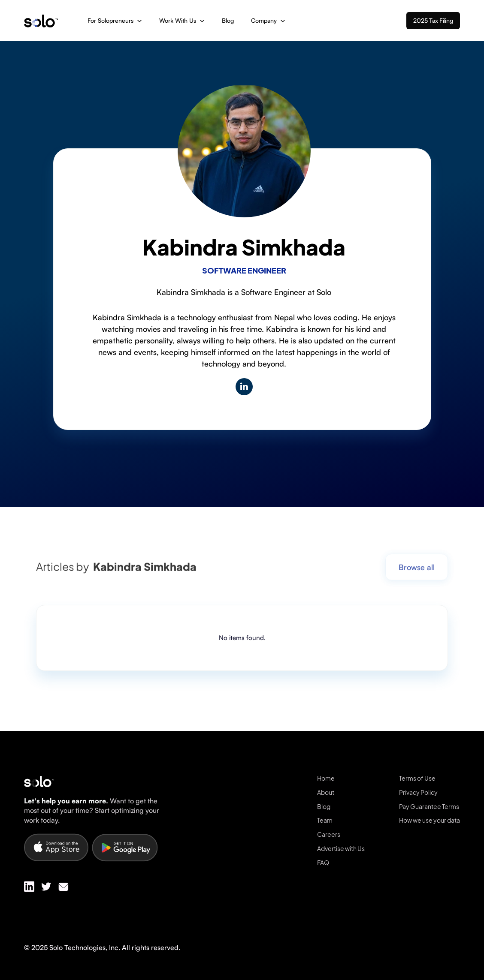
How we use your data (430, 820)
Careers (329, 834)
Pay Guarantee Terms (429, 806)
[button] (115, 21)
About (326, 792)
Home (326, 778)
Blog (228, 20)
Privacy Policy (418, 792)
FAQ (323, 863)
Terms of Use (417, 778)
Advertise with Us (341, 848)
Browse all (417, 571)
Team (325, 820)
